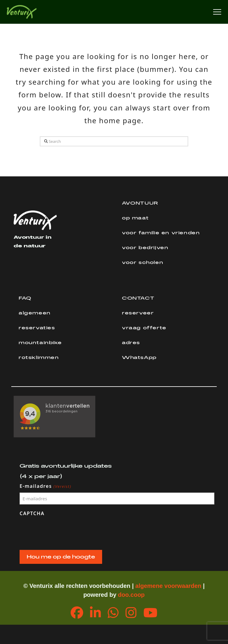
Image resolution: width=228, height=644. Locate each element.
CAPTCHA (32, 513)
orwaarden (186, 586)
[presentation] (65, 532)
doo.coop (131, 595)
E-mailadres (46, 486)
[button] (217, 12)
